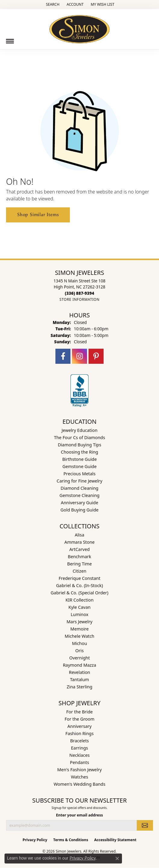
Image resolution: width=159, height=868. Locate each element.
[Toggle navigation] (10, 41)
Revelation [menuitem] (80, 672)
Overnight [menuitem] (79, 658)
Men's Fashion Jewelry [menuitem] (79, 770)
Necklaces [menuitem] (79, 755)
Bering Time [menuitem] (79, 564)
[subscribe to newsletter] (145, 825)
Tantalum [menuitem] (79, 679)
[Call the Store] (79, 293)
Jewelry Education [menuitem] (79, 430)
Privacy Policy (35, 840)
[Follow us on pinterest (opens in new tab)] (96, 356)
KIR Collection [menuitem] (79, 600)
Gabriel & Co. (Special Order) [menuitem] (79, 593)
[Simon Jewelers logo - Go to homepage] (79, 27)
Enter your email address (79, 815)
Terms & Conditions (71, 840)
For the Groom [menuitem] (80, 719)
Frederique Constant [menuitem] (79, 578)
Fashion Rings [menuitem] (79, 733)
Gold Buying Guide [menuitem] (79, 510)
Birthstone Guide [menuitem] (80, 459)
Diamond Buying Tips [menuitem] (79, 445)
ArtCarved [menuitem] (79, 549)
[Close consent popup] (117, 858)
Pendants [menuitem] (79, 762)
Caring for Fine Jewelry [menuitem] (79, 481)
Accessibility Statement (115, 840)
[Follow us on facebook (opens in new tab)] (63, 356)
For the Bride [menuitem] (79, 712)
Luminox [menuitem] (80, 614)
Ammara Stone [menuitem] (79, 542)
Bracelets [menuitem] (79, 741)
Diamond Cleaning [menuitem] (79, 488)
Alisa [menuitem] (79, 535)
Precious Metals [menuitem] (79, 474)
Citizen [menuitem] (79, 571)
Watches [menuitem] (79, 777)
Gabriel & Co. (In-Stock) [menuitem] (79, 585)
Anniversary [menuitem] (79, 726)
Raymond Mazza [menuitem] (80, 665)
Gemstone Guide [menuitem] (79, 466)
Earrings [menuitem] (79, 748)
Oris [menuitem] (79, 651)
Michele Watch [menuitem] (79, 636)
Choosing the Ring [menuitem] (79, 452)
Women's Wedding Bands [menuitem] (79, 784)
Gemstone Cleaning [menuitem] (80, 495)
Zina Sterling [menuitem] (80, 687)
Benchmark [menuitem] (79, 557)
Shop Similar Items (38, 215)
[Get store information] (79, 299)
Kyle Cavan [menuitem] (79, 607)
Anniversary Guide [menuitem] (79, 503)
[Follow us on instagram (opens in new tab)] (79, 356)
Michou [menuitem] (79, 643)
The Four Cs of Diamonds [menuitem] (79, 437)
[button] (52, 5)
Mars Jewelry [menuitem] (79, 622)
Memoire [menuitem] (80, 629)
